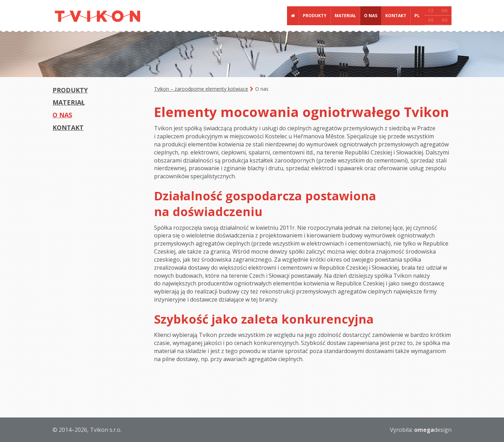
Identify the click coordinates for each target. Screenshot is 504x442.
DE (431, 20)
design (433, 430)
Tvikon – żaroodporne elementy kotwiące (201, 89)
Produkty (315, 16)
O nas (371, 16)
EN (445, 11)
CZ (431, 11)
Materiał (345, 16)
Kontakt (396, 16)
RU (445, 20)
